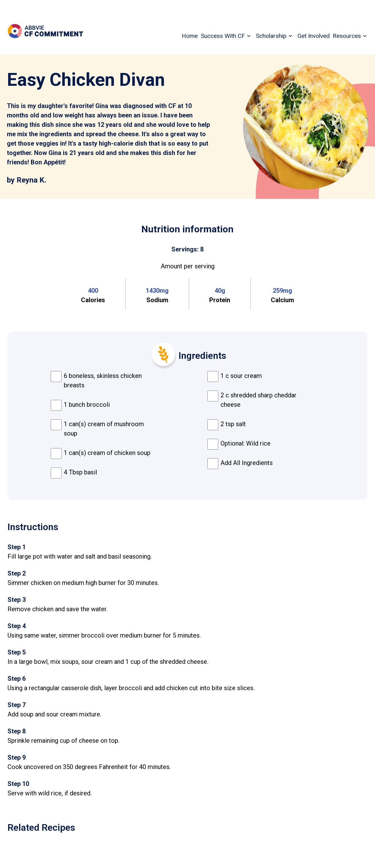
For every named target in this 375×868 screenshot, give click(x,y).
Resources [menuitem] (347, 36)
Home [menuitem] (190, 36)
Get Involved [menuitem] (314, 36)
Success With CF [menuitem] (223, 36)
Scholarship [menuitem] (271, 36)
